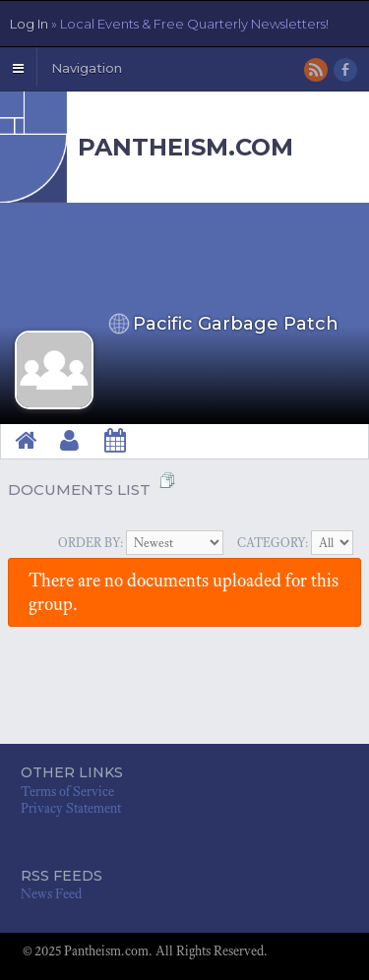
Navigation (87, 68)
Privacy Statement (71, 808)
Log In (169, 24)
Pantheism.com (185, 147)
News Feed (51, 894)
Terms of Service (67, 792)
